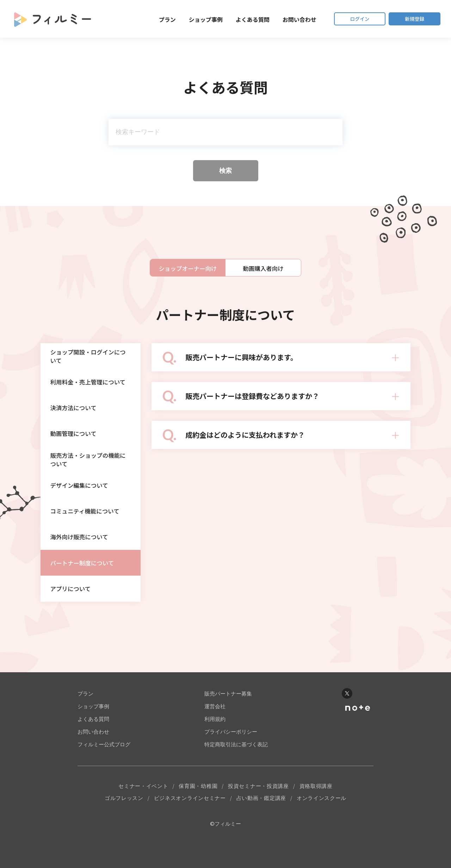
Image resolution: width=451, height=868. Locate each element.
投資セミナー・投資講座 (258, 810)
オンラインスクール (322, 823)
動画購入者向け (263, 268)
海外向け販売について (83, 555)
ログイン (352, 19)
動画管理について (76, 442)
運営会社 (215, 730)
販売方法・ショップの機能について (89, 470)
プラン (157, 19)
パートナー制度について (86, 583)
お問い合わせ (290, 19)
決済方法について (76, 414)
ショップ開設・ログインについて (89, 357)
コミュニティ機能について (89, 527)
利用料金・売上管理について (89, 386)
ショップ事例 (196, 19)
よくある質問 (243, 19)
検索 (225, 171)
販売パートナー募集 (228, 717)
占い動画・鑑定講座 (261, 823)
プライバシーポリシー (231, 755)
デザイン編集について (83, 498)
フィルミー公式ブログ (104, 768)
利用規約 (215, 743)
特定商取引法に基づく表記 (236, 768)
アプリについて (73, 611)
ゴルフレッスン (124, 823)
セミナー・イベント (143, 810)
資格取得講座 (316, 810)
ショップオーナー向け (188, 268)
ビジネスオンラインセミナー (190, 823)
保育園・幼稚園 (198, 810)
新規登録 (412, 19)
